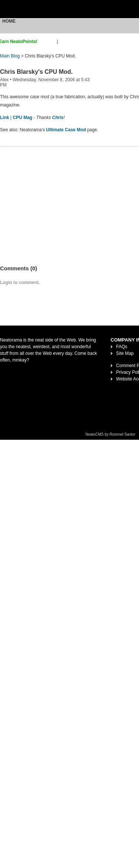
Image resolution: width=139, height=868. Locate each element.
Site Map (125, 353)
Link (5, 118)
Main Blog (10, 56)
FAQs (122, 347)
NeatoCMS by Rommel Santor (111, 434)
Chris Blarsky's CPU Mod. (36, 72)
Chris (58, 118)
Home (9, 21)
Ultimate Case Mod (66, 130)
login (64, 42)
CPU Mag (22, 118)
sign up (48, 42)
